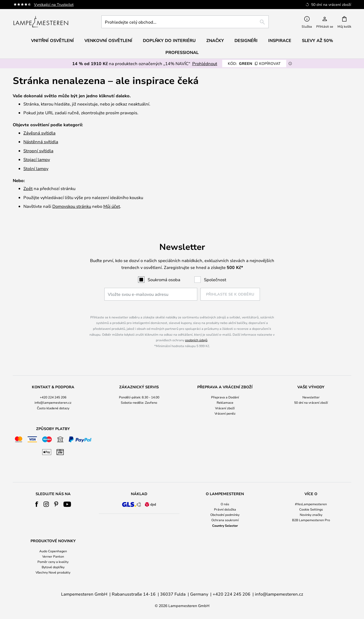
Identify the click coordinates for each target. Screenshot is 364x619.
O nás (225, 504)
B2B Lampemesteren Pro (311, 520)
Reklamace (225, 402)
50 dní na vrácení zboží (311, 402)
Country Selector (225, 525)
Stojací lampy (37, 159)
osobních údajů (196, 340)
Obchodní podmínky (225, 515)
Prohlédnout (205, 63)
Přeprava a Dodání (225, 397)
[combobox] (185, 22)
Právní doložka (225, 509)
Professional (182, 52)
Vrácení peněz (225, 413)
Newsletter (311, 397)
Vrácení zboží (225, 408)
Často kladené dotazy (53, 408)
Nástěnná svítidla (41, 142)
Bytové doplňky (53, 567)
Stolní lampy (36, 168)
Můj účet (112, 206)
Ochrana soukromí (225, 520)
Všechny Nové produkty (53, 572)
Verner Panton (53, 556)
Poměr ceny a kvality (53, 562)
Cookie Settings (311, 509)
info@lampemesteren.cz (53, 402)
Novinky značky (311, 515)
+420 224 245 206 (53, 397)
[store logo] (41, 22)
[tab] (53, 400)
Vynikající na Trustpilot (54, 4)
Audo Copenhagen (53, 551)
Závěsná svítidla (39, 133)
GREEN (254, 63)
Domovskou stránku (72, 206)
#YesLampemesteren (311, 504)
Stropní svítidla (38, 151)
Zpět (28, 188)
